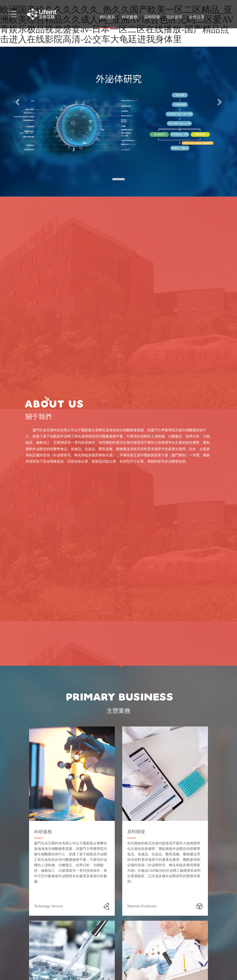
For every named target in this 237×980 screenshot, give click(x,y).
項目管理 (174, 17)
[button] (18, 102)
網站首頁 (107, 17)
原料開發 (152, 17)
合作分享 (197, 17)
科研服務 (130, 17)
